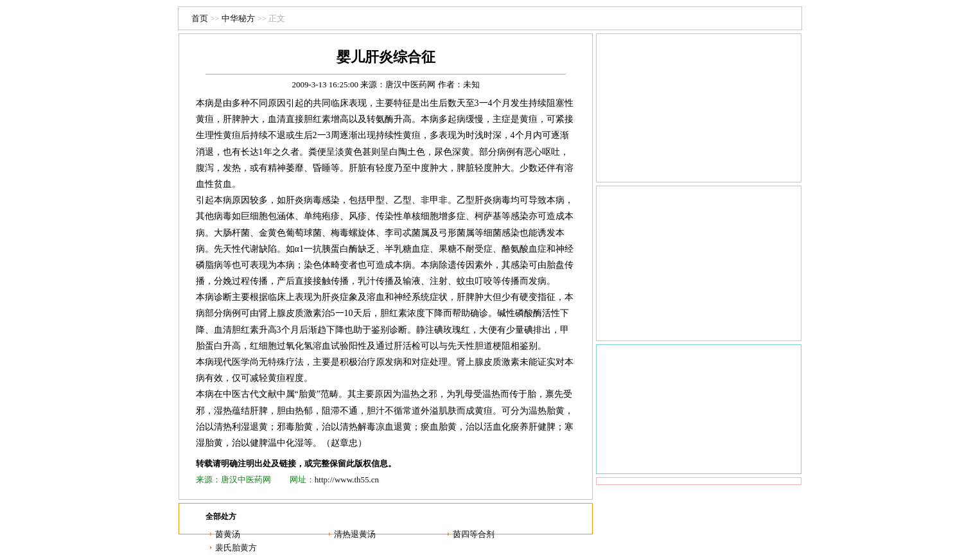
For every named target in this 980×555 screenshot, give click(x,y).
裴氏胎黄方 (236, 548)
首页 (200, 18)
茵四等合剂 (474, 534)
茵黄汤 (228, 534)
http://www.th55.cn (347, 480)
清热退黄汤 (355, 534)
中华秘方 (238, 18)
